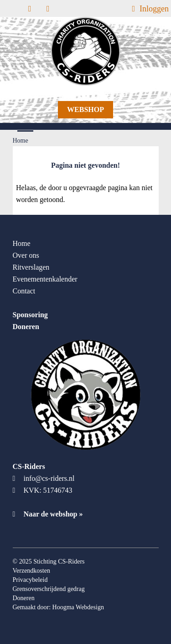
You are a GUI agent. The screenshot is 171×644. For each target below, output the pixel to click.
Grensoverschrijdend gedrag (49, 589)
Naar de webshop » (48, 514)
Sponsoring (30, 315)
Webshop (85, 109)
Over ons (26, 255)
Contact (24, 291)
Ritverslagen (31, 267)
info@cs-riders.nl (49, 478)
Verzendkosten (31, 571)
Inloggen (150, 9)
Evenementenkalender (45, 279)
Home (22, 243)
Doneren (26, 327)
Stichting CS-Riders (59, 562)
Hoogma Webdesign (78, 607)
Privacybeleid (30, 580)
